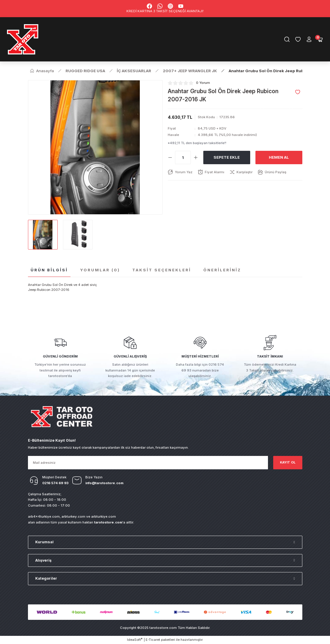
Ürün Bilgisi (49, 270)
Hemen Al (279, 157)
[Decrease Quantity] (170, 158)
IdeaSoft (135, 639)
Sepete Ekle (227, 157)
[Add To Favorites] (298, 92)
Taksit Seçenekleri (162, 270)
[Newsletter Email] (148, 463)
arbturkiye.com (104, 516)
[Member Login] (309, 39)
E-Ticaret (153, 640)
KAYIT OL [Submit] (288, 462)
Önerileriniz (222, 270)
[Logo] (23, 39)
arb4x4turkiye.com (44, 516)
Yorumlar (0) (100, 270)
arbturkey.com (73, 516)
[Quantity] (183, 158)
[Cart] (320, 39)
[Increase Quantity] (196, 158)
